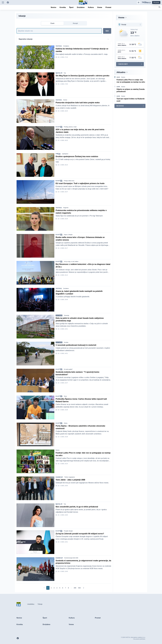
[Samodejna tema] (139, 2)
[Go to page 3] (54, 588)
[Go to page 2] (51, 588)
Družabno (66, 289)
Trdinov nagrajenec (70, 477)
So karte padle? (68, 369)
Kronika (66, 342)
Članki (52, 23)
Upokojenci (65, 154)
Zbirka (66, 423)
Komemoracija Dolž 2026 (71, 558)
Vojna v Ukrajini (68, 235)
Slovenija (67, 315)
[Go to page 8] (68, 588)
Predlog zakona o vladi (70, 127)
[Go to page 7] (66, 588)
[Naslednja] (83, 588)
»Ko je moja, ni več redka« (71, 262)
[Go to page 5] (60, 588)
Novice (65, 100)
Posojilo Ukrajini (68, 531)
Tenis (65, 396)
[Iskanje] (59, 31)
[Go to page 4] (57, 588)
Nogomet (66, 208)
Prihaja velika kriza (69, 181)
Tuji (65, 73)
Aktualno (121, 72)
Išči (107, 31)
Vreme (121, 18)
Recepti (75, 23)
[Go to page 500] (79, 588)
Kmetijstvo (66, 46)
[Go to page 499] (75, 588)
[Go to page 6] (63, 588)
